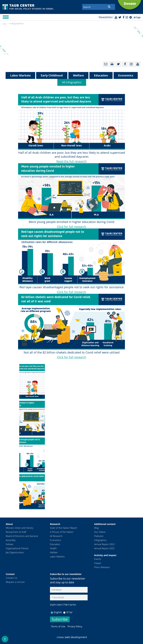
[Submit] (109, 7)
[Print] (112, 64)
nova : (60, 637)
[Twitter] (120, 17)
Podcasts (99, 536)
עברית (68, 612)
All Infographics (72, 82)
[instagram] (127, 17)
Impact (98, 563)
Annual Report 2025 (104, 548)
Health (53, 548)
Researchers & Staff (16, 532)
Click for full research (71, 227)
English (56, 612)
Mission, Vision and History (19, 528)
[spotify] (131, 17)
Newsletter (106, 17)
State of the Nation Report (64, 528)
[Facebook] (123, 17)
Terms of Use (58, 626)
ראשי (5, 24)
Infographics (100, 540)
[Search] (99, 7)
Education (101, 75)
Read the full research (71, 161)
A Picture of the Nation (62, 532)
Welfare (78, 75)
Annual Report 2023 (104, 544)
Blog (96, 528)
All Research (56, 536)
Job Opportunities (15, 552)
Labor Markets (20, 75)
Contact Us (12, 578)
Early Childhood (52, 75)
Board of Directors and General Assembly (22, 538)
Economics (126, 75)
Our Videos (100, 532)
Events (98, 559)
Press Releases (102, 567)
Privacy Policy (75, 626)
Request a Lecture (15, 582)
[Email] (106, 64)
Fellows (10, 544)
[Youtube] (116, 17)
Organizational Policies (17, 548)
